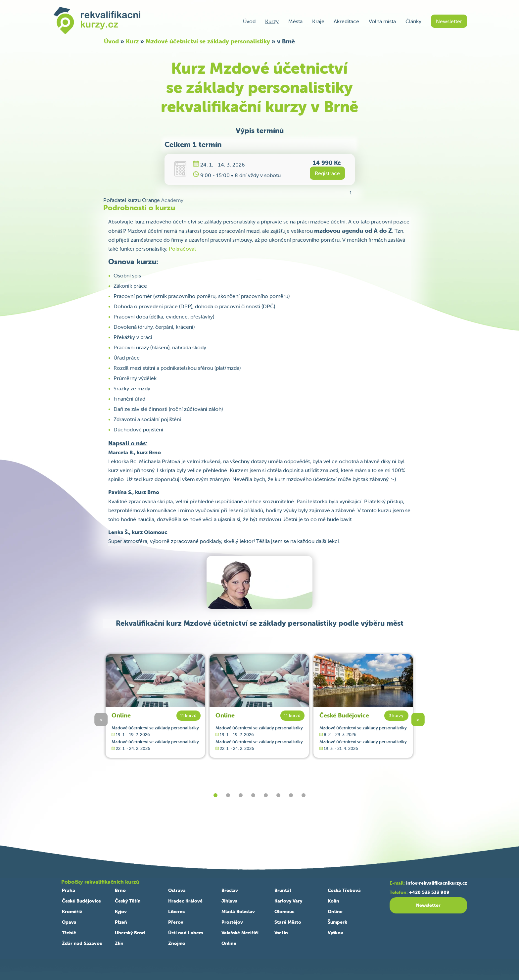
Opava (69, 922)
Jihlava (230, 901)
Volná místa (382, 21)
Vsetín (281, 933)
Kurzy (272, 21)
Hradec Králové (185, 901)
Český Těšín (128, 901)
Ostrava (177, 890)
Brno (120, 890)
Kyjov (121, 911)
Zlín (119, 943)
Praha (69, 890)
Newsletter (449, 21)
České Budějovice (344, 715)
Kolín (333, 901)
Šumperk (337, 922)
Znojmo (177, 943)
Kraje (318, 21)
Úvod (249, 21)
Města (295, 21)
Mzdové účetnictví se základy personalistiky (208, 41)
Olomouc (284, 911)
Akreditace (346, 21)
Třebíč (69, 933)
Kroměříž (72, 911)
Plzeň (121, 922)
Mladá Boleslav (238, 911)
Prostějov (232, 922)
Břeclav (230, 890)
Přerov (176, 922)
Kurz (132, 41)
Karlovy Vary (288, 901)
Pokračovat (182, 249)
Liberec (176, 911)
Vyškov (335, 933)
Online (121, 715)
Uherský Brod (130, 933)
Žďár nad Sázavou (82, 943)
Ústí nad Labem (186, 933)
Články (413, 21)
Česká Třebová (344, 890)
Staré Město (288, 922)
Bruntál (283, 890)
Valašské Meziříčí (240, 933)
